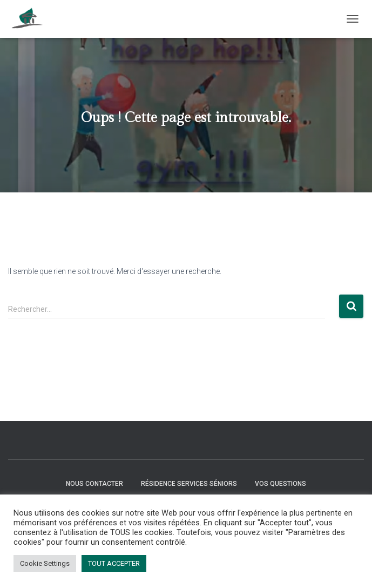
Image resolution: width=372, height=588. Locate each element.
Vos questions (280, 484)
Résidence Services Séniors (189, 484)
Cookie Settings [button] (45, 563)
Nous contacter (94, 484)
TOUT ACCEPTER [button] (114, 563)
